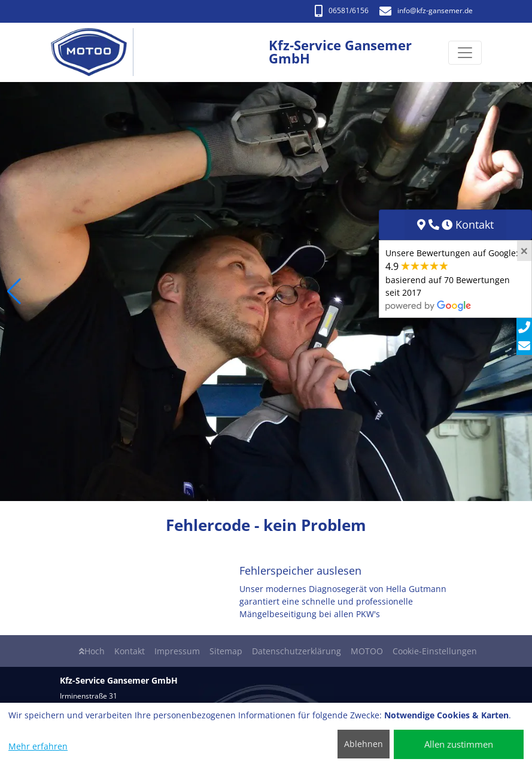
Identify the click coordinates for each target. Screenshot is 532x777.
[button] (14, 292)
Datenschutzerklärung (297, 651)
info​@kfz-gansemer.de (426, 10)
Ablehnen (364, 744)
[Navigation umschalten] (465, 53)
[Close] (524, 251)
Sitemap (226, 651)
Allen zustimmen (459, 744)
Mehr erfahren (38, 746)
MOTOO (367, 651)
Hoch (92, 651)
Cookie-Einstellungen (435, 651)
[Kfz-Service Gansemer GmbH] (95, 52)
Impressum (177, 651)
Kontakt (130, 651)
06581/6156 (342, 10)
